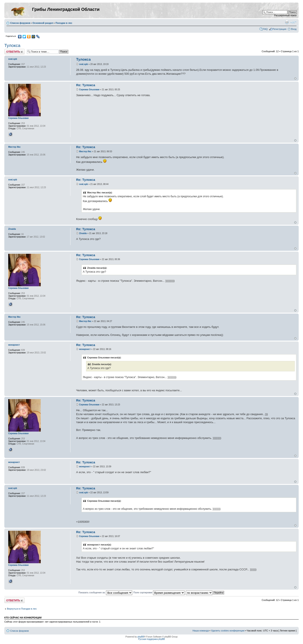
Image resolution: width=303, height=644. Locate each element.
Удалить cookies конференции (228, 631)
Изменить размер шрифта (293, 22)
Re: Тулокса (86, 85)
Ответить (15, 52)
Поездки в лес (64, 23)
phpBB (141, 637)
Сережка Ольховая (89, 90)
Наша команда (201, 631)
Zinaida (83, 233)
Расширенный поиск (285, 15)
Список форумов (20, 23)
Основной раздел (43, 23)
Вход (294, 29)
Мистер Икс (85, 151)
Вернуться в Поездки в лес (22, 609)
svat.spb (84, 64)
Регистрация (279, 29)
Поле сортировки (159, 592)
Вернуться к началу (295, 78)
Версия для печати (287, 22)
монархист (85, 349)
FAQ (265, 29)
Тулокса (12, 45)
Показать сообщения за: (105, 592)
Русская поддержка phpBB (151, 639)
